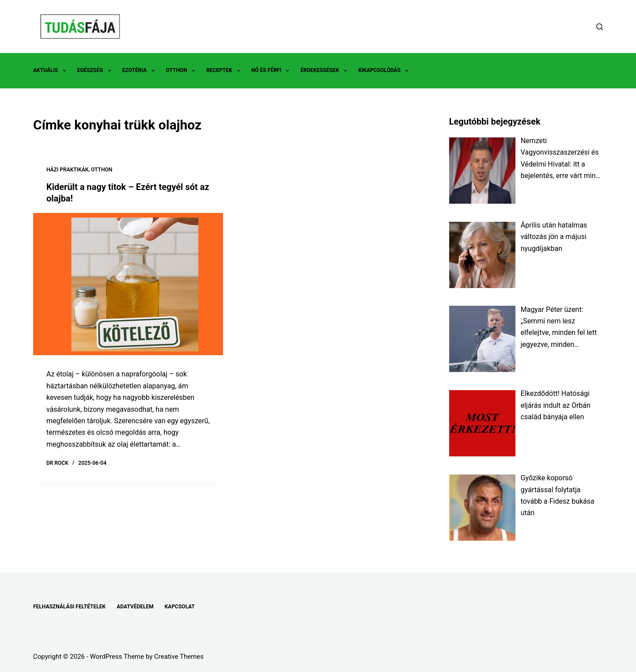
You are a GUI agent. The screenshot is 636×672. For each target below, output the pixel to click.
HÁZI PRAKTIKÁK (67, 170)
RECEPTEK (225, 71)
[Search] (600, 27)
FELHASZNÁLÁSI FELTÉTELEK (69, 607)
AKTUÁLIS (51, 71)
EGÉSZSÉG (96, 71)
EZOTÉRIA (140, 71)
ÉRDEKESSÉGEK (326, 71)
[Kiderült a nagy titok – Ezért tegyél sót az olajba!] (128, 284)
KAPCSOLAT (180, 607)
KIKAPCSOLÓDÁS (385, 71)
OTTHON (182, 71)
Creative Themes (179, 657)
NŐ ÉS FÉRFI (272, 71)
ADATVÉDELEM (135, 607)
